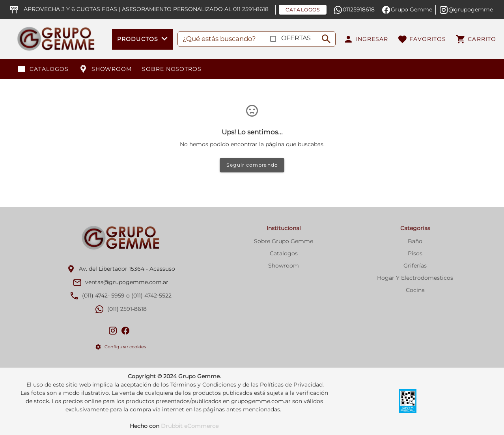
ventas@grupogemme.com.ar (127, 282)
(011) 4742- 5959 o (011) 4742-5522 (127, 296)
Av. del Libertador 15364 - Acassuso (127, 269)
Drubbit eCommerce (190, 426)
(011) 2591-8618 (127, 309)
